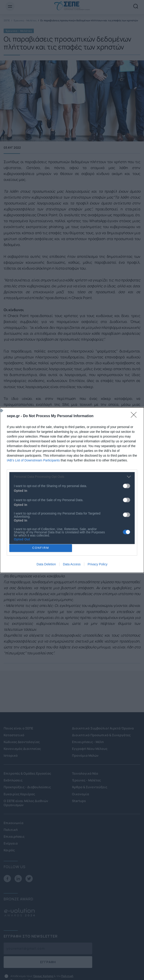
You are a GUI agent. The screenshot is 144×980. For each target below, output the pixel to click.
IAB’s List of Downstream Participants (33, 460)
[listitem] (72, 477)
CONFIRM (41, 548)
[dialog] (72, 490)
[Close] (135, 416)
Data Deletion (46, 564)
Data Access (72, 564)
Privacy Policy (98, 564)
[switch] (127, 486)
